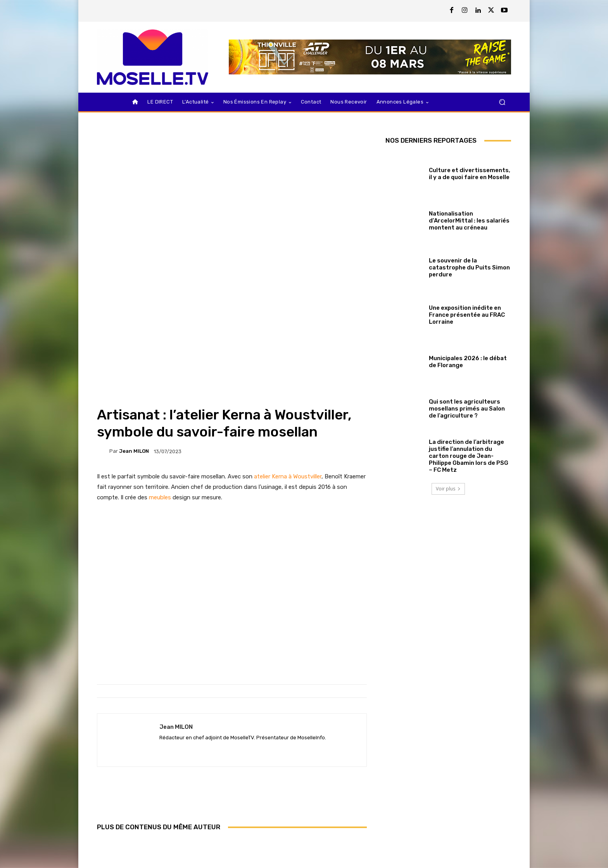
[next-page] (114, 844)
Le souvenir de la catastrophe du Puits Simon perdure (469, 267)
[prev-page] (102, 844)
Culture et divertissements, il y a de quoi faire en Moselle (470, 174)
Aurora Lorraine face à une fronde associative (322, 819)
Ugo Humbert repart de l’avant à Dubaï (232, 819)
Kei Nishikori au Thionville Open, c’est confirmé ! (141, 819)
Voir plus (448, 489)
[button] (502, 102)
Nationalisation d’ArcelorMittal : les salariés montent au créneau (469, 221)
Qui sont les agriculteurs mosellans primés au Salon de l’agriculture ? (467, 409)
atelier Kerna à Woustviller (288, 362)
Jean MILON (134, 336)
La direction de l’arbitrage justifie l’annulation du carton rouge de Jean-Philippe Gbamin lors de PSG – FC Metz (469, 456)
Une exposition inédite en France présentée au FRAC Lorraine (467, 315)
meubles (160, 383)
